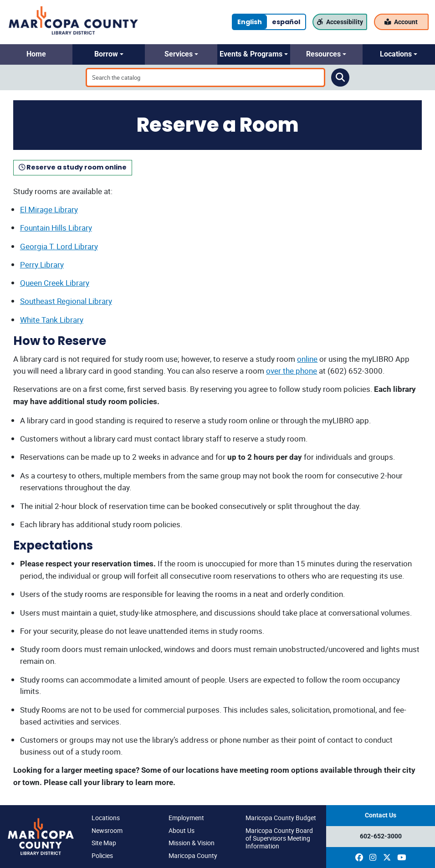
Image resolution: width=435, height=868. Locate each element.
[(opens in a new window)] (359, 858)
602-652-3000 (381, 836)
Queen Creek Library (55, 283)
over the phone (292, 371)
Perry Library (42, 265)
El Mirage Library (49, 209)
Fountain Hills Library (56, 228)
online (307, 359)
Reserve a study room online (73, 167)
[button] (36, 54)
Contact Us (381, 815)
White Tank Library (52, 320)
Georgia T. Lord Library (59, 246)
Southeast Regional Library (66, 301)
